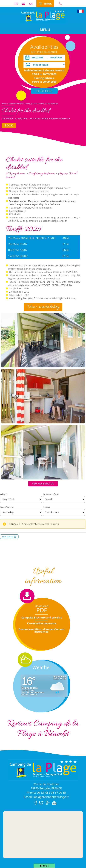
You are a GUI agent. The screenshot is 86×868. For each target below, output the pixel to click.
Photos (25, 4)
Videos (17, 4)
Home (4, 104)
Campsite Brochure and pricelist (42, 618)
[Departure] (57, 58)
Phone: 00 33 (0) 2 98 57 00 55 (46, 793)
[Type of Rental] (44, 65)
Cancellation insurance (42, 623)
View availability (43, 307)
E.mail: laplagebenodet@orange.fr (46, 797)
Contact (32, 4)
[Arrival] (34, 58)
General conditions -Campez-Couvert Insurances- (42, 630)
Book (9, 125)
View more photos (43, 484)
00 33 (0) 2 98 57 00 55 (62, 4)
